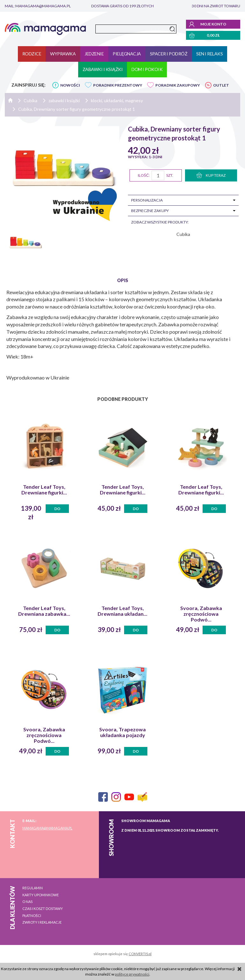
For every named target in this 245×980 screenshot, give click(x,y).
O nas (27, 902)
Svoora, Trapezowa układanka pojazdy (122, 732)
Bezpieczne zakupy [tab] (150, 211)
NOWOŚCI (70, 85)
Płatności (32, 916)
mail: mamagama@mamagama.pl (38, 6)
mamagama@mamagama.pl (47, 828)
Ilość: (144, 175)
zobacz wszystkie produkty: (160, 222)
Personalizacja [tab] (147, 200)
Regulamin (33, 888)
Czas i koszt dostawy (43, 909)
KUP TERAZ (211, 175)
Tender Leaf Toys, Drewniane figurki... (44, 490)
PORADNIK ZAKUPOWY (178, 85)
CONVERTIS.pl (140, 954)
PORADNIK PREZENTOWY (118, 85)
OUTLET (221, 85)
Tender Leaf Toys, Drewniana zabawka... (44, 611)
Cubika (183, 234)
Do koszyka (57, 510)
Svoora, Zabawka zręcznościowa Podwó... (201, 614)
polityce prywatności (132, 974)
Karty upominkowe (41, 895)
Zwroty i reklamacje (42, 922)
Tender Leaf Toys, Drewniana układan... (122, 611)
